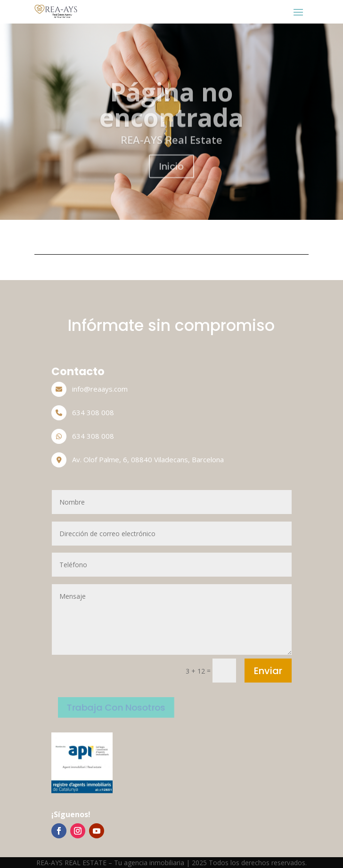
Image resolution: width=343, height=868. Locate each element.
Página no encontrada (171, 112)
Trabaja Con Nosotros (115, 707)
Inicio (171, 174)
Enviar (268, 671)
